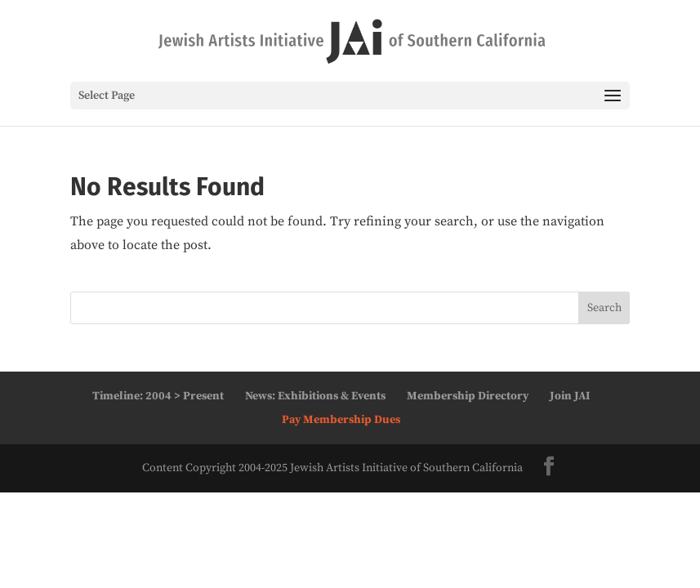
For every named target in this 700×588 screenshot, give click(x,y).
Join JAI (570, 396)
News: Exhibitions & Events (315, 396)
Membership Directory (468, 396)
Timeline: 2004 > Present (158, 396)
